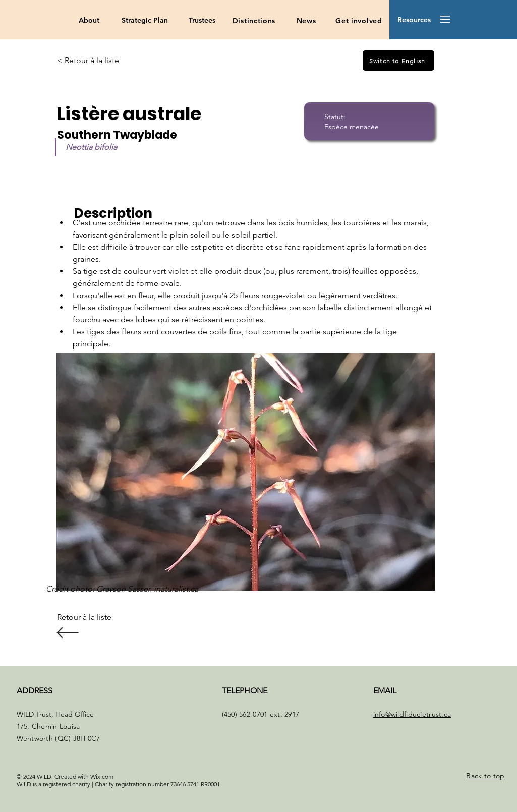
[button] (414, 20)
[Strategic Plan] (145, 21)
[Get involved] (359, 21)
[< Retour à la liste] (90, 61)
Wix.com (102, 776)
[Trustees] (202, 21)
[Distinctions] (254, 21)
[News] (306, 21)
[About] (89, 21)
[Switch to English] (398, 61)
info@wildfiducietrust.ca (412, 714)
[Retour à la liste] (90, 617)
